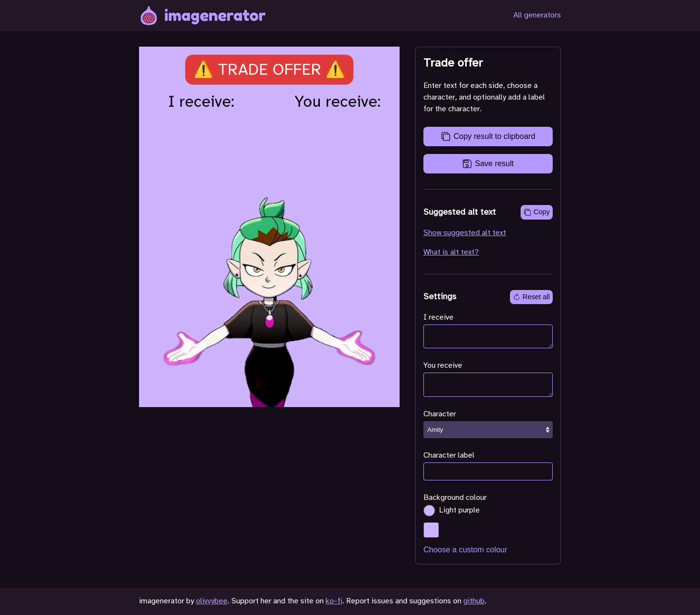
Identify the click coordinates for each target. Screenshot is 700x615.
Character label (449, 455)
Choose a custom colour (465, 550)
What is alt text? (451, 252)
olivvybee (212, 601)
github (474, 601)
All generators (537, 15)
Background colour (455, 498)
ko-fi (334, 601)
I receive (438, 317)
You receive (443, 366)
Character (440, 414)
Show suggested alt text (465, 233)
